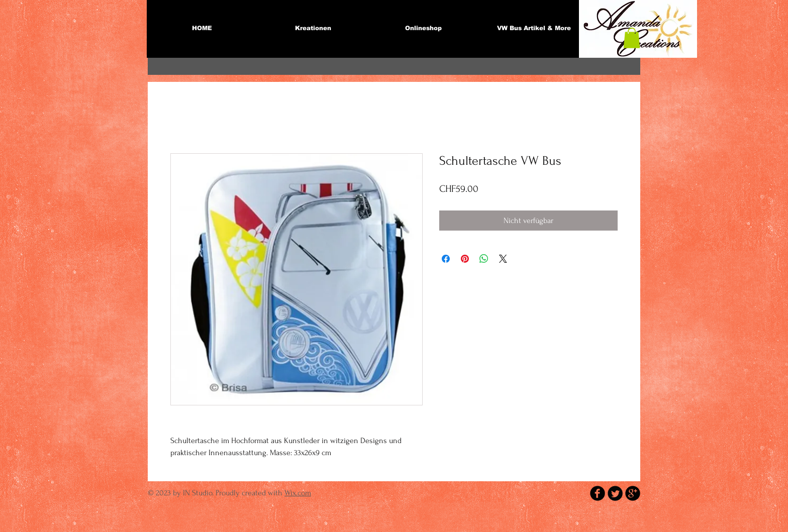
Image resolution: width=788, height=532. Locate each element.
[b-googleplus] (633, 493)
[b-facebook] (598, 493)
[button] (632, 38)
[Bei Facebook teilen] (446, 259)
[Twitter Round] (615, 493)
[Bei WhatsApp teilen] (484, 259)
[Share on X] (503, 259)
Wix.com (298, 493)
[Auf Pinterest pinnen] (465, 259)
